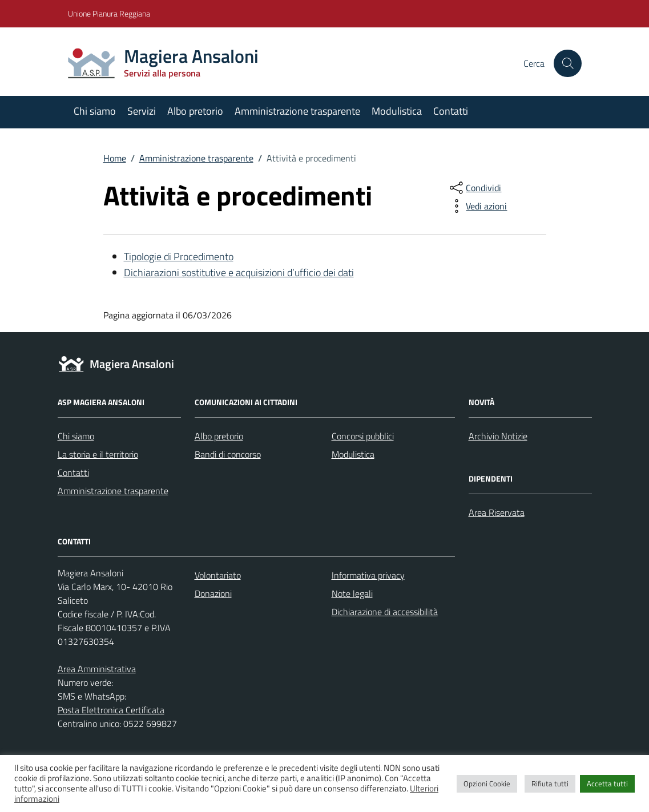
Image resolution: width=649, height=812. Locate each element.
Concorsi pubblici (363, 436)
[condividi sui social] (474, 188)
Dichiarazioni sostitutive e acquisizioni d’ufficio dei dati (239, 272)
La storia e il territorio (98, 454)
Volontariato (218, 575)
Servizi (142, 111)
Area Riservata (497, 512)
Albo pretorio (195, 111)
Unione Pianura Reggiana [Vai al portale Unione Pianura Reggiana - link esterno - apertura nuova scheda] (109, 13)
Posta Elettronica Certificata (111, 710)
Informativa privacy (368, 575)
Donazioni (213, 593)
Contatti (451, 111)
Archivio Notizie (498, 436)
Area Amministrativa (97, 669)
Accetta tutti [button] (607, 783)
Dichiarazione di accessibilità (385, 612)
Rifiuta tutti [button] (550, 783)
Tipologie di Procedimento (179, 256)
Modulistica (397, 111)
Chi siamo (95, 111)
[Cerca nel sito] (567, 63)
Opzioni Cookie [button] (487, 783)
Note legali (352, 593)
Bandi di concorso (228, 454)
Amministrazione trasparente (297, 111)
